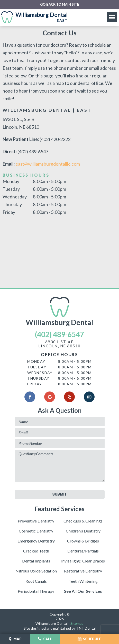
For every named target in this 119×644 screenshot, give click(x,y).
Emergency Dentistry (36, 541)
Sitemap (77, 623)
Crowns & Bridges (83, 541)
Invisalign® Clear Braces (83, 561)
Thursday (12, 204)
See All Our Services (83, 591)
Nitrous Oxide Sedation (36, 571)
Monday (11, 181)
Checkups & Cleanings (83, 521)
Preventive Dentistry (36, 521)
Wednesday (15, 197)
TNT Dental (86, 628)
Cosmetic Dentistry (36, 531)
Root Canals (36, 581)
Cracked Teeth (36, 551)
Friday (9, 212)
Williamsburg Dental (59, 312)
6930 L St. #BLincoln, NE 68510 (59, 344)
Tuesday (11, 189)
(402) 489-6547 (59, 334)
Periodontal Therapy (36, 591)
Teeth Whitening (83, 581)
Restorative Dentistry (83, 571)
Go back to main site (59, 4)
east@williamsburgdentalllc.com (48, 164)
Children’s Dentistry (83, 531)
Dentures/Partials (83, 551)
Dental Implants (36, 561)
